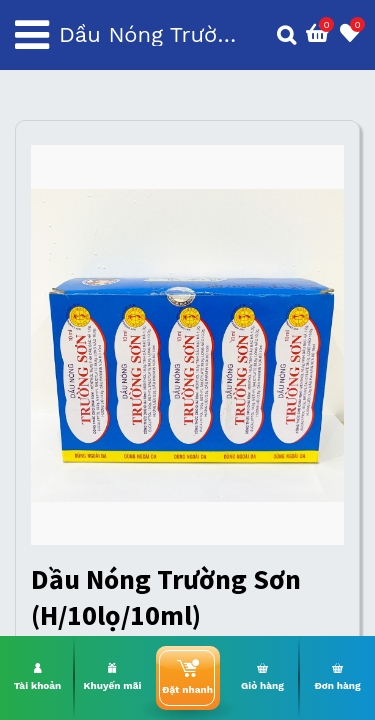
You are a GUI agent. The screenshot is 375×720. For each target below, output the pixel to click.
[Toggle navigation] (32, 35)
